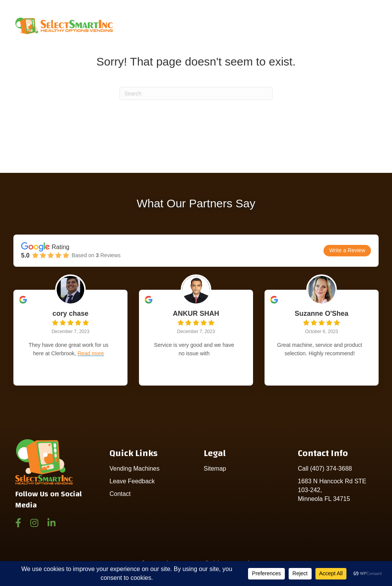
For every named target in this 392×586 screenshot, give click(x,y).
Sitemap (215, 469)
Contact (120, 494)
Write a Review (347, 250)
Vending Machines (135, 469)
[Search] (196, 94)
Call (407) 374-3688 (325, 469)
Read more (91, 353)
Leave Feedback (132, 481)
